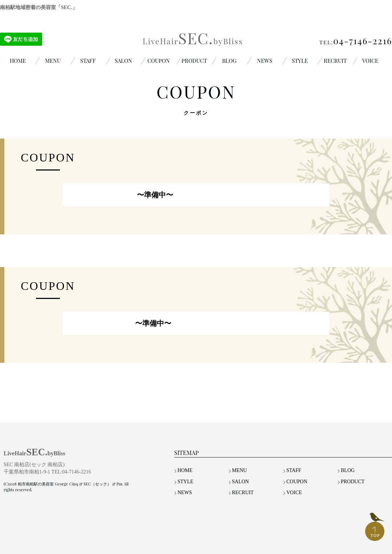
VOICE (370, 61)
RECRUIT (335, 61)
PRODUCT (194, 61)
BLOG (229, 61)
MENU (53, 61)
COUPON (159, 61)
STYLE (300, 61)
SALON (123, 61)
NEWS (265, 61)
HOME (18, 61)
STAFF (88, 61)
